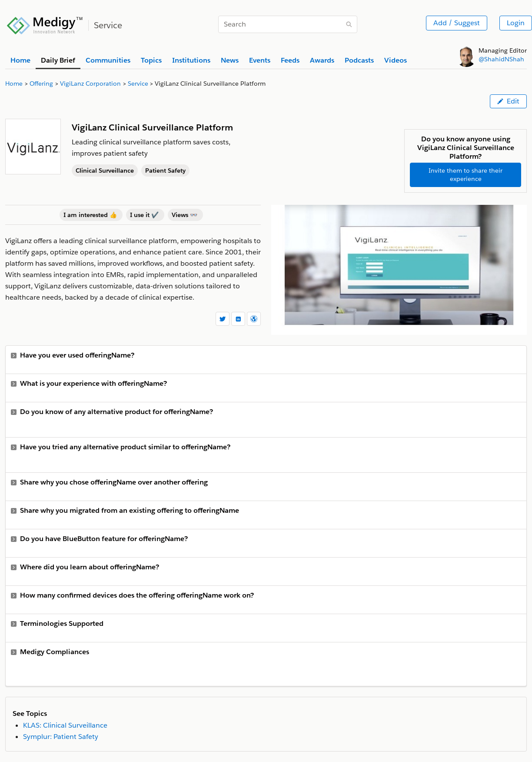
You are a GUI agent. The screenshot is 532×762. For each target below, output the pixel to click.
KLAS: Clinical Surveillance (65, 725)
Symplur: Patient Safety (61, 737)
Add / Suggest (457, 23)
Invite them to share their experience (465, 175)
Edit (508, 101)
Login (516, 23)
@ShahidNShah (501, 59)
